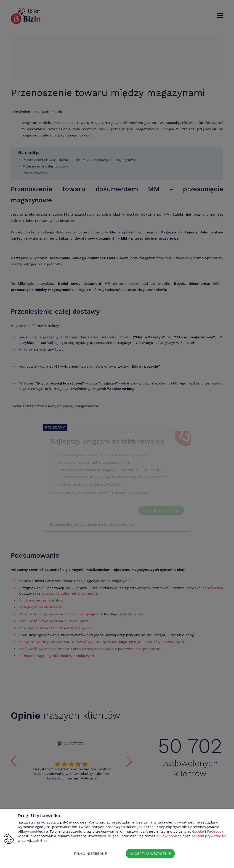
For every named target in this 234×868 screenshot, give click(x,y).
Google (198, 831)
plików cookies (169, 836)
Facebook (215, 831)
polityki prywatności (209, 836)
